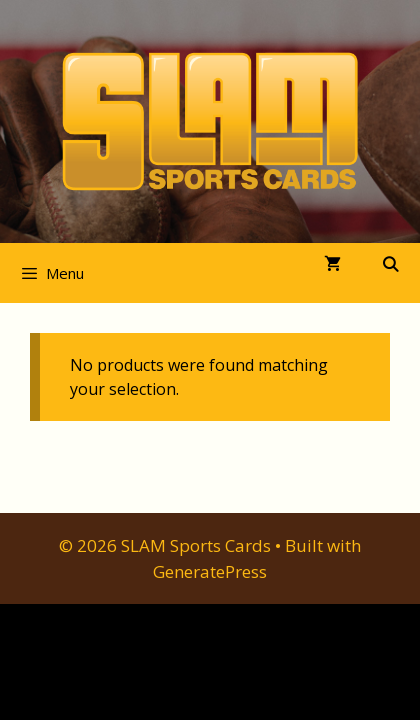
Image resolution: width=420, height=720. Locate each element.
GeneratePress (210, 571)
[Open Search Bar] (390, 264)
